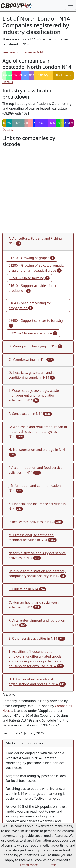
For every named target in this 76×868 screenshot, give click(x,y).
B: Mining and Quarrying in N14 (35, 346)
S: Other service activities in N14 (37, 638)
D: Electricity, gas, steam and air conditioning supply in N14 (33, 375)
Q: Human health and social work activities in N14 (34, 605)
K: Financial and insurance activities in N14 (37, 506)
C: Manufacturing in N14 (31, 359)
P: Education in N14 (27, 589)
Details (8, 82)
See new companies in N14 (23, 52)
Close (52, 865)
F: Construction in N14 (30, 414)
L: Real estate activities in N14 (36, 522)
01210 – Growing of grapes (32, 258)
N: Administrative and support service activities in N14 (37, 555)
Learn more (29, 865)
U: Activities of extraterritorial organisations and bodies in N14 (37, 682)
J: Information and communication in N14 (36, 488)
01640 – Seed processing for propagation (30, 306)
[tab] (38, 242)
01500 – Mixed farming (29, 278)
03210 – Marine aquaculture (33, 333)
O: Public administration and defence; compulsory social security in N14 (37, 573)
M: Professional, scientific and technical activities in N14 (33, 537)
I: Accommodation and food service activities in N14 (35, 470)
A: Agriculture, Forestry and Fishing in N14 (37, 241)
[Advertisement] (38, 190)
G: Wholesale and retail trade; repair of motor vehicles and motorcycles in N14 (38, 432)
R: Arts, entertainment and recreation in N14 (37, 623)
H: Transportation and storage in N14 (37, 452)
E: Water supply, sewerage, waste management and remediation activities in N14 (34, 395)
